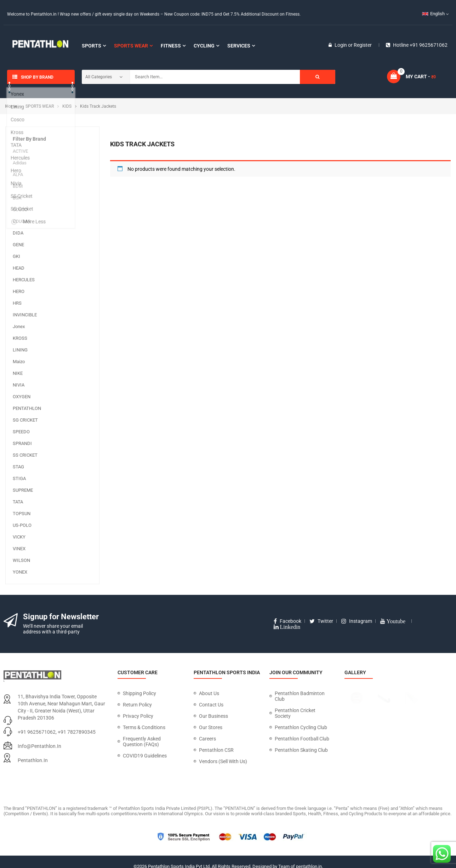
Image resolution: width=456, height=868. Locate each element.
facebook (287, 621)
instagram (357, 621)
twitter (321, 621)
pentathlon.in (33, 760)
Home (11, 106)
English (433, 14)
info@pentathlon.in (39, 746)
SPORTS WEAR (40, 106)
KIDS (67, 106)
